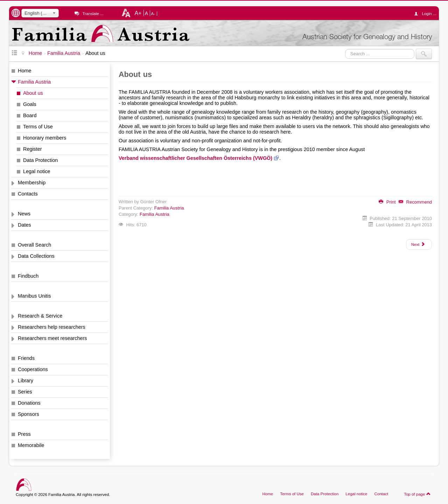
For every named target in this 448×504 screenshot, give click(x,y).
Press (24, 434)
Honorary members (45, 138)
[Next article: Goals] (419, 244)
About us (33, 93)
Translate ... (93, 14)
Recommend (415, 202)
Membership (32, 183)
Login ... (427, 14)
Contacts (28, 194)
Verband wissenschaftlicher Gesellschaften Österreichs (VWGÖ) (195, 158)
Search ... (345, 49)
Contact (381, 494)
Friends (26, 358)
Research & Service (40, 316)
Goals (30, 104)
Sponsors (29, 414)
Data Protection (40, 160)
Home (24, 71)
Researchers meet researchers (52, 338)
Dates (24, 225)
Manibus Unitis (34, 296)
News (24, 214)
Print (387, 202)
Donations (29, 403)
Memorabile (31, 445)
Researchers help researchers (52, 327)
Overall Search (34, 245)
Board (30, 115)
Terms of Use (38, 127)
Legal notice (37, 171)
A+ (138, 13)
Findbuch (28, 276)
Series (25, 392)
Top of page (417, 494)
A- (153, 14)
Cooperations (33, 369)
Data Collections (36, 256)
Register (33, 149)
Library (26, 381)
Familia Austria (34, 82)
